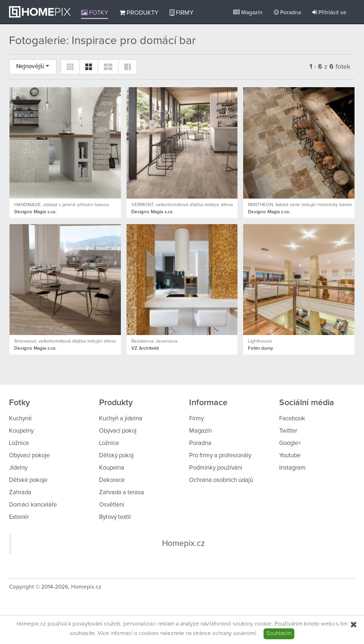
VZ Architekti (145, 348)
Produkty (139, 13)
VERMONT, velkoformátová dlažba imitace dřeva (182, 205)
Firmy (182, 13)
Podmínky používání (216, 468)
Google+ (290, 443)
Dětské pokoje (28, 480)
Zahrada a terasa (122, 493)
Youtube (290, 456)
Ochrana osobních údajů (221, 480)
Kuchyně (20, 419)
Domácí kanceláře (33, 505)
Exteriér (19, 517)
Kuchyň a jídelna (121, 419)
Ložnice (19, 443)
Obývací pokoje (29, 456)
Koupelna (112, 468)
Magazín (248, 13)
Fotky (95, 13)
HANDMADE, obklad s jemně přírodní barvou (62, 205)
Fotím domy (260, 348)
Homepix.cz (183, 544)
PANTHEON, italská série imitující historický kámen (301, 205)
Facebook (292, 419)
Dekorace (112, 480)
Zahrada (20, 493)
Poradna (287, 13)
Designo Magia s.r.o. (35, 212)
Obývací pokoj (118, 431)
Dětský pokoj (116, 456)
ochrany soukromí (234, 634)
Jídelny (18, 468)
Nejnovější (33, 67)
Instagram (292, 468)
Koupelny (21, 431)
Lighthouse (260, 341)
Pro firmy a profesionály (220, 456)
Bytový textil (115, 517)
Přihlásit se (329, 13)
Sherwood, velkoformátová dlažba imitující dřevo (65, 341)
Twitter (288, 431)
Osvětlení (112, 505)
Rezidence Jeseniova (154, 341)
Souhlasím (279, 634)
